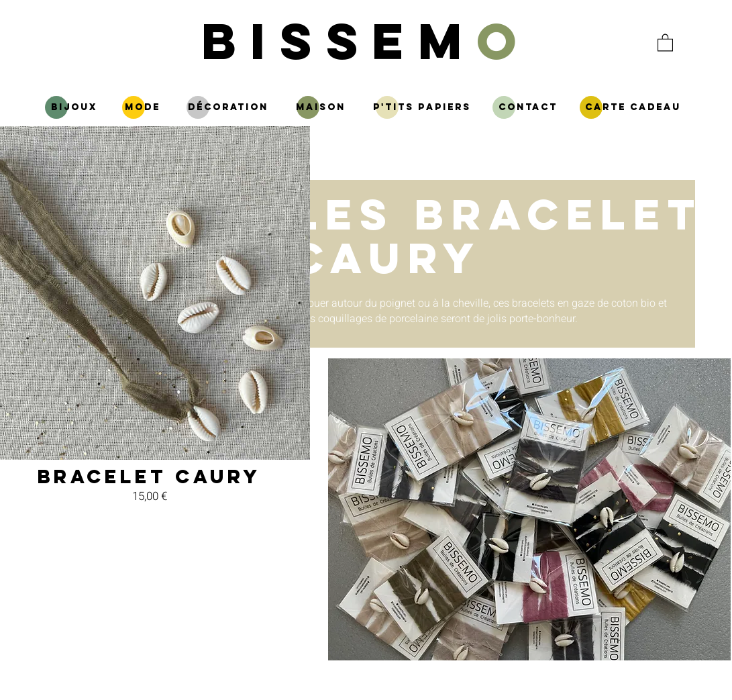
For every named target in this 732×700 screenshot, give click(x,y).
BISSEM (366, 41)
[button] (665, 42)
